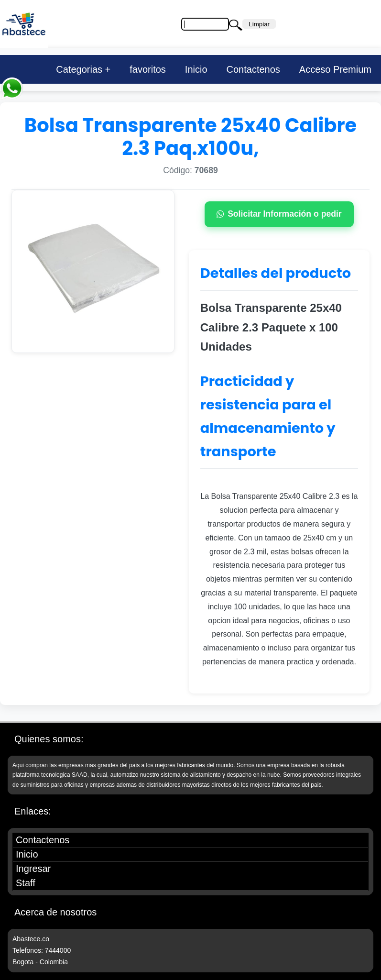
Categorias (79, 69)
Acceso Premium (335, 69)
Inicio (196, 69)
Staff (26, 883)
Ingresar (33, 869)
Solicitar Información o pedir (279, 214)
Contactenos (253, 69)
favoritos (148, 69)
